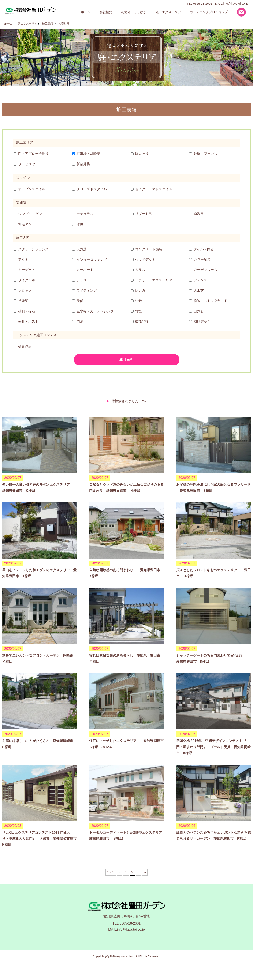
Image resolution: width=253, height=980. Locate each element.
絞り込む (127, 360)
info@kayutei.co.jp (235, 4)
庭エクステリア (27, 24)
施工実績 (48, 24)
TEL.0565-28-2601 (126, 923)
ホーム (8, 24)
